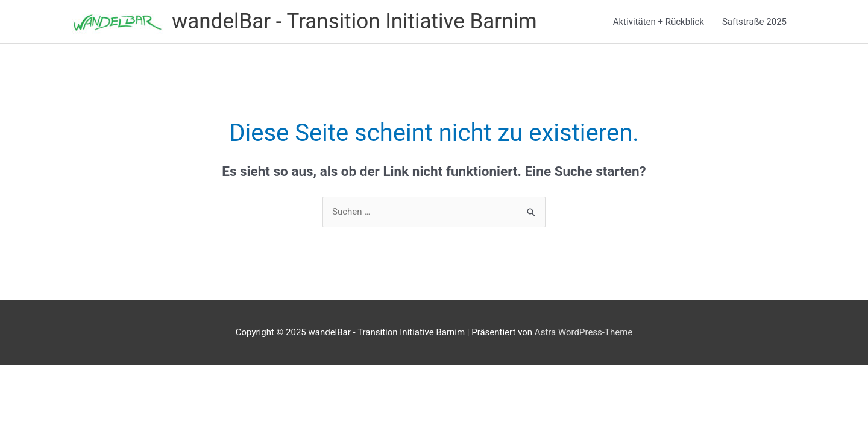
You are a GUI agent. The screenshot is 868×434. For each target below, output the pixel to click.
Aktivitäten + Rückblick (659, 22)
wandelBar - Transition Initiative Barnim (354, 21)
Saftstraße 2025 (754, 22)
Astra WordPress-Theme (583, 332)
